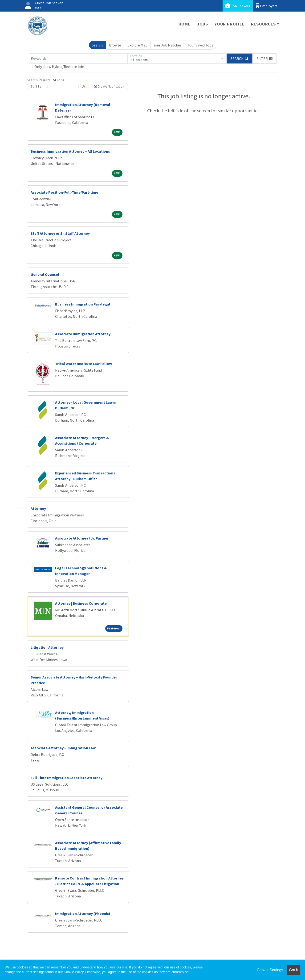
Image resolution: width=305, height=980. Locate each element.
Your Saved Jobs (201, 45)
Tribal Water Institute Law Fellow (83, 364)
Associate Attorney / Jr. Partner (82, 538)
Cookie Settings (270, 970)
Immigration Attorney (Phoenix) (83, 913)
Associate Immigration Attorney (83, 334)
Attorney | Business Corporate (81, 603)
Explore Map (137, 45)
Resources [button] (263, 24)
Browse (115, 45)
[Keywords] (78, 59)
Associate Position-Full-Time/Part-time (64, 192)
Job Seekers (238, 6)
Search (97, 45)
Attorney (38, 508)
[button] (264, 59)
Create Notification (109, 86)
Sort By (36, 86)
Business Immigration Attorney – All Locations (70, 151)
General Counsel (45, 274)
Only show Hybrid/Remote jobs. (60, 67)
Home (185, 24)
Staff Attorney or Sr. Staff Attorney (60, 233)
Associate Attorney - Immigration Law (63, 748)
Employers (267, 6)
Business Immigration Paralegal (83, 304)
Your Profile (230, 24)
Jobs (203, 24)
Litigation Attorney (47, 647)
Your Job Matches (168, 45)
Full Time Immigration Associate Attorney (67, 778)
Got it (293, 970)
